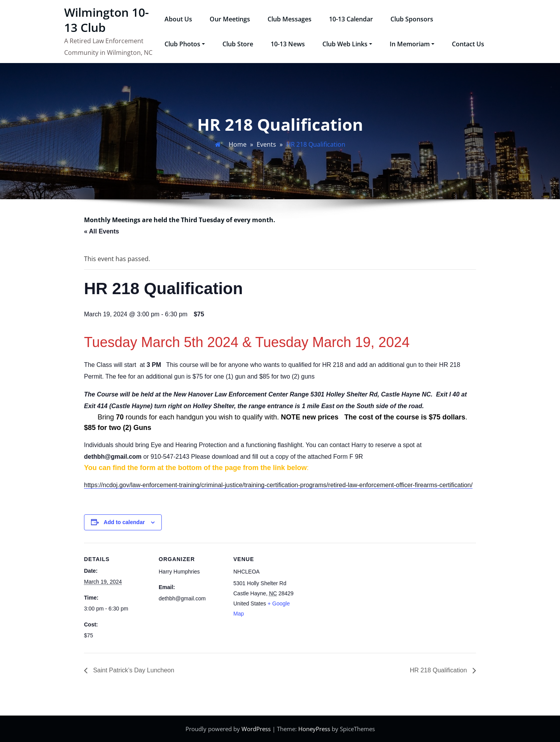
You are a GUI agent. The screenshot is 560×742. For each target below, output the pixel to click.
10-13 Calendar (351, 19)
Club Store (238, 44)
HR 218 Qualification (439, 670)
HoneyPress (314, 729)
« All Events (101, 231)
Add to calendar (124, 522)
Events (266, 144)
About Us (178, 19)
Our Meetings (230, 19)
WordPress (256, 729)
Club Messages (290, 19)
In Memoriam (412, 44)
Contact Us (468, 44)
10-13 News (288, 44)
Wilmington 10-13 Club (107, 20)
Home (238, 144)
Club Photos (185, 44)
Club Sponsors (412, 19)
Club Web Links (347, 44)
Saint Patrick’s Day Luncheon (133, 670)
